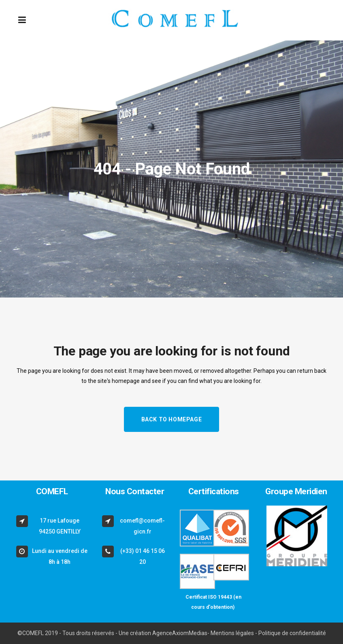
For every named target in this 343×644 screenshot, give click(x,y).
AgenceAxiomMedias (180, 633)
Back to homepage (172, 419)
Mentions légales (232, 633)
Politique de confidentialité (292, 633)
